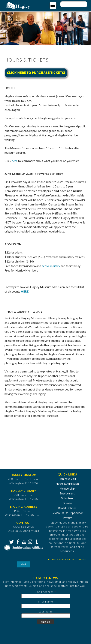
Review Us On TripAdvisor (67, 513)
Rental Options (67, 508)
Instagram (30, 541)
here (15, 161)
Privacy (67, 518)
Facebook (17, 541)
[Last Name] (46, 616)
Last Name (46, 611)
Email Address (44, 592)
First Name (45, 601)
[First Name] (46, 606)
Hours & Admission (67, 484)
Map (24, 564)
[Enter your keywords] (74, 4)
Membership (67, 489)
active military (51, 266)
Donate (67, 503)
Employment (67, 493)
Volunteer (67, 498)
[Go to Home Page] (18, 5)
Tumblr (36, 541)
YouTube (24, 541)
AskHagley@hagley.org (24, 531)
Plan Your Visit (67, 479)
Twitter (11, 541)
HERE (25, 291)
